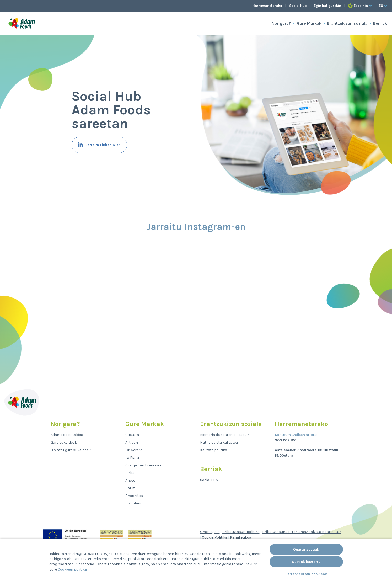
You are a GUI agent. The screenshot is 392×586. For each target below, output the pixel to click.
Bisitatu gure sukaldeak (71, 450)
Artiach (132, 442)
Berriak (380, 23)
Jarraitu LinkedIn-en (103, 145)
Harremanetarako (267, 6)
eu (383, 6)
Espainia (360, 6)
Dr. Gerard (134, 450)
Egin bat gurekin (327, 6)
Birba (130, 473)
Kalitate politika (214, 450)
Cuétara (132, 435)
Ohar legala (210, 532)
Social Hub (298, 6)
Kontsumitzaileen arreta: (296, 435)
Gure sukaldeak (64, 442)
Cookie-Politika (215, 537)
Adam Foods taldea (67, 435)
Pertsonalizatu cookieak (306, 574)
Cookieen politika (72, 569)
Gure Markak (309, 23)
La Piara (132, 458)
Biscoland (134, 503)
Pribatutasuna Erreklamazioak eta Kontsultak (302, 532)
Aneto (130, 480)
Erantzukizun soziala (347, 23)
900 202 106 (286, 440)
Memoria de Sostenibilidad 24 (225, 435)
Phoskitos (134, 496)
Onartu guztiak (306, 549)
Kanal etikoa (241, 537)
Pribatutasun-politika (241, 532)
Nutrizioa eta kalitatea (219, 442)
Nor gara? (281, 23)
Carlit (130, 488)
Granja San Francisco (144, 465)
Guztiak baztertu (306, 562)
